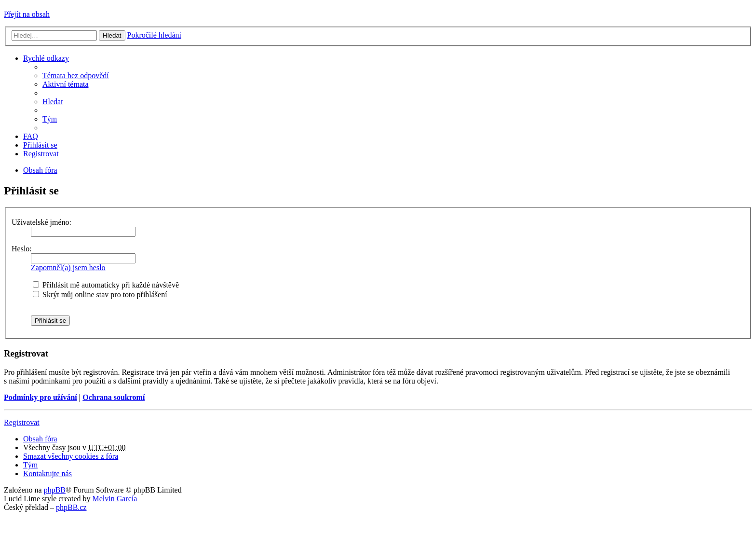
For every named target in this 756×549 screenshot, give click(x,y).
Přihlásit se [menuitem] (40, 145)
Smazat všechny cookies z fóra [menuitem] (71, 456)
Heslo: (22, 249)
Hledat (112, 35)
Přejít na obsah (27, 14)
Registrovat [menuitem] (41, 154)
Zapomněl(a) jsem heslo (68, 268)
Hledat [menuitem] (53, 102)
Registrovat (22, 422)
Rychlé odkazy (46, 58)
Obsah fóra (40, 439)
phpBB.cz (71, 507)
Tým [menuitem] (50, 119)
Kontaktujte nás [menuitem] (47, 474)
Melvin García (115, 499)
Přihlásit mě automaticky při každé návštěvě (106, 285)
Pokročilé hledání (154, 35)
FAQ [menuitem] (31, 136)
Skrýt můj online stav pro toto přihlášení (100, 295)
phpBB (55, 490)
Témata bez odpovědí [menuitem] (76, 75)
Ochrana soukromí (114, 397)
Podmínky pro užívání (40, 397)
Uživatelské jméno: (41, 222)
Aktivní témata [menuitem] (66, 84)
